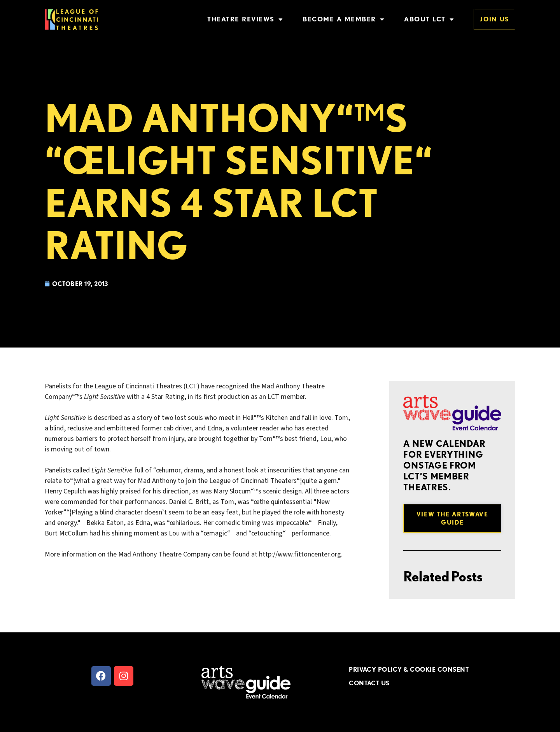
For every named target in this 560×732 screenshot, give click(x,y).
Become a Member (344, 19)
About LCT (429, 19)
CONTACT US (369, 683)
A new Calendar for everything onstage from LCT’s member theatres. (444, 465)
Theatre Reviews (245, 19)
